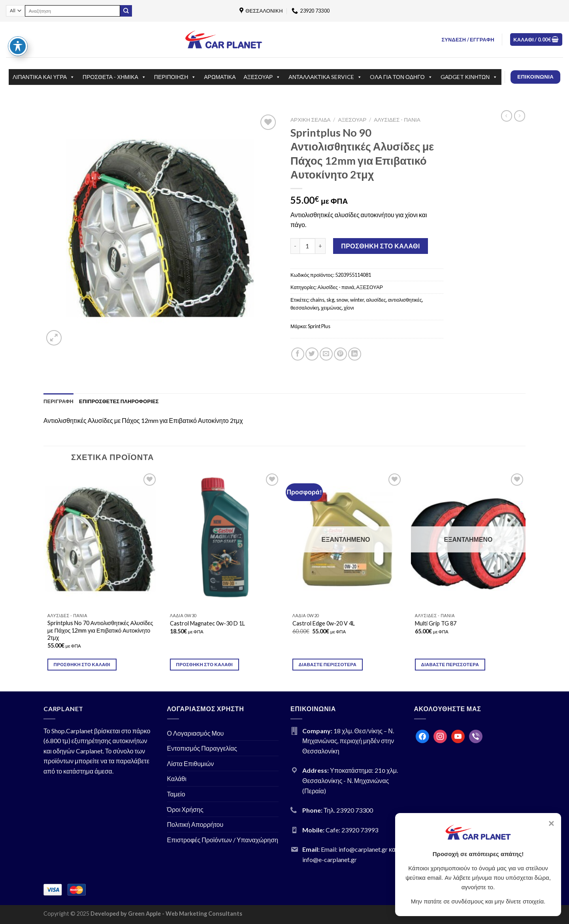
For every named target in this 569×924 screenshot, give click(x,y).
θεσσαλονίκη (305, 308)
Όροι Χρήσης (185, 809)
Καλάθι (177, 778)
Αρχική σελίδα (310, 120)
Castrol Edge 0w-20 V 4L (324, 623)
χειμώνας (331, 308)
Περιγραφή (58, 401)
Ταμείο (176, 794)
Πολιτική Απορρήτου (195, 824)
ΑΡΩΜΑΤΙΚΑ (220, 77)
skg (330, 300)
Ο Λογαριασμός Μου (196, 733)
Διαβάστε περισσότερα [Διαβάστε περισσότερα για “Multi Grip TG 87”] (450, 664)
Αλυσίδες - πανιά (397, 120)
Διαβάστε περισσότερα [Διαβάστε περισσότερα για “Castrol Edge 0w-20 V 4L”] (328, 664)
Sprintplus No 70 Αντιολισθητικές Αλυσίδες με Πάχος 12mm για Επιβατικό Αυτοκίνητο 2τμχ (100, 630)
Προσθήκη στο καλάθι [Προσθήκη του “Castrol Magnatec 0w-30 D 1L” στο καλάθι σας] (205, 664)
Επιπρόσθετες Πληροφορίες (119, 401)
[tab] (58, 401)
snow (342, 300)
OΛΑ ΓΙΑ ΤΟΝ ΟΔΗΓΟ (401, 77)
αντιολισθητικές (405, 300)
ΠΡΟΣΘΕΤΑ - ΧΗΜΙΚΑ (114, 77)
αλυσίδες (376, 300)
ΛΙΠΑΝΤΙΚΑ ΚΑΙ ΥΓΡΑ (44, 77)
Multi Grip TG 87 (436, 623)
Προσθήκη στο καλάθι (381, 246)
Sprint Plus (319, 326)
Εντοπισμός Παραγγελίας (202, 748)
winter (357, 300)
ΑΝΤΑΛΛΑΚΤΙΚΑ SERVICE (325, 77)
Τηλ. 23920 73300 (348, 810)
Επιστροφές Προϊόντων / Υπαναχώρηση (223, 840)
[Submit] (126, 11)
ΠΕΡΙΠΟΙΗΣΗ (175, 77)
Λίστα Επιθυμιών (191, 763)
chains (317, 300)
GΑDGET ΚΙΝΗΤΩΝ (469, 77)
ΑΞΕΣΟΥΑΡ (262, 77)
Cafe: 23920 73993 (352, 830)
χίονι (349, 308)
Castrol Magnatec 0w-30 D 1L (207, 623)
